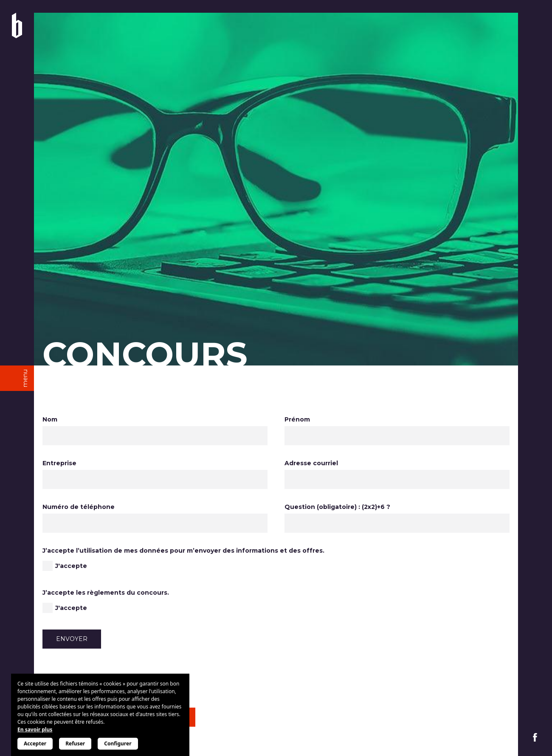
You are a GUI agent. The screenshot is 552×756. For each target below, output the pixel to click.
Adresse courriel (311, 463)
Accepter (35, 743)
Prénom (297, 419)
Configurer (118, 743)
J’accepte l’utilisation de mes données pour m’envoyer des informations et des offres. (183, 551)
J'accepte (71, 566)
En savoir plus (35, 729)
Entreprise (59, 463)
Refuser (75, 743)
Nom (50, 419)
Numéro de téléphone (79, 507)
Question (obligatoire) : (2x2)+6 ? (337, 507)
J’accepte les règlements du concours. (106, 593)
